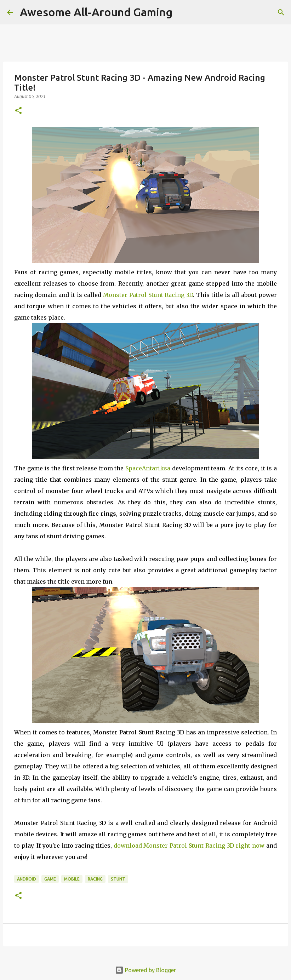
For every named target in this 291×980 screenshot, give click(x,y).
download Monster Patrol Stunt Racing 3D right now (189, 846)
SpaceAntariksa (148, 468)
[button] (18, 111)
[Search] (281, 12)
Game (50, 879)
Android (27, 879)
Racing (95, 879)
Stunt (118, 879)
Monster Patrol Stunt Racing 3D (148, 295)
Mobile (72, 879)
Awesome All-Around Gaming (96, 12)
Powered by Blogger (145, 970)
